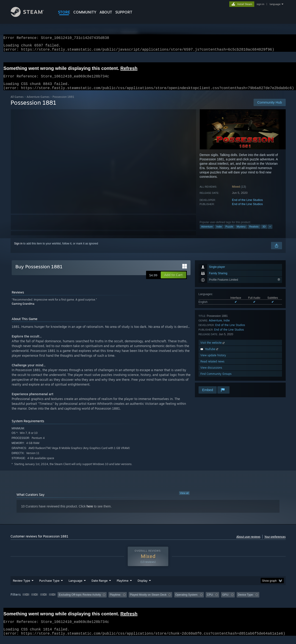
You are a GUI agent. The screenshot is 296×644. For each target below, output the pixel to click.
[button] (173, 280)
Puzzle (229, 232)
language (275, 4)
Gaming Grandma (23, 309)
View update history (213, 361)
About (106, 12)
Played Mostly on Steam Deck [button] (148, 600)
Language (75, 586)
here (90, 512)
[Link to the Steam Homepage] (31, 16)
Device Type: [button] (246, 600)
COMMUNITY (85, 12)
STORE (64, 12)
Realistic (254, 232)
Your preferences (275, 542)
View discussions (211, 373)
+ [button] (270, 232)
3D (264, 232)
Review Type (21, 586)
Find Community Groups (216, 379)
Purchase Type (49, 586)
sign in (260, 4)
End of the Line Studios (247, 205)
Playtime (123, 586)
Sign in (18, 249)
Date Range (100, 586)
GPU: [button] (225, 600)
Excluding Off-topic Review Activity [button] (80, 600)
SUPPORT (124, 12)
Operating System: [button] (187, 600)
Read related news (212, 367)
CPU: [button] (210, 600)
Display (142, 586)
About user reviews (248, 542)
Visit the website (213, 348)
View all (184, 499)
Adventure (207, 232)
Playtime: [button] (115, 600)
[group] (148, 601)
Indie (219, 232)
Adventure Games (38, 102)
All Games (17, 102)
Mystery (241, 232)
